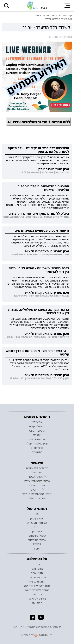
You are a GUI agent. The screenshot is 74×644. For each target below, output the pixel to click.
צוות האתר (37, 569)
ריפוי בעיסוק (37, 518)
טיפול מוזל (37, 472)
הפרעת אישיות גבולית (37, 444)
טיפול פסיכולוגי (37, 540)
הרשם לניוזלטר (37, 599)
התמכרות (37, 452)
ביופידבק (37, 531)
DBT (37, 527)
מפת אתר (37, 603)
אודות (37, 564)
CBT (37, 514)
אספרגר (37, 435)
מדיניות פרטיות (37, 577)
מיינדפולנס (37, 448)
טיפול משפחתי (37, 536)
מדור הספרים (37, 485)
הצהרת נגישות (37, 582)
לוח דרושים (37, 490)
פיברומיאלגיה (37, 439)
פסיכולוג (37, 422)
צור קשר (37, 594)
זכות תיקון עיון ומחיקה (37, 586)
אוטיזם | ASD (37, 431)
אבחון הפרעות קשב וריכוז (37, 494)
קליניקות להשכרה (37, 477)
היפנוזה (37, 549)
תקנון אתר (37, 573)
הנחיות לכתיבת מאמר (37, 590)
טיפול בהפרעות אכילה (37, 481)
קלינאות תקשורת (37, 523)
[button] (7, 6)
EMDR (37, 544)
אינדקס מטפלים (37, 498)
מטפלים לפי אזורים (37, 468)
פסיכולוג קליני (37, 426)
